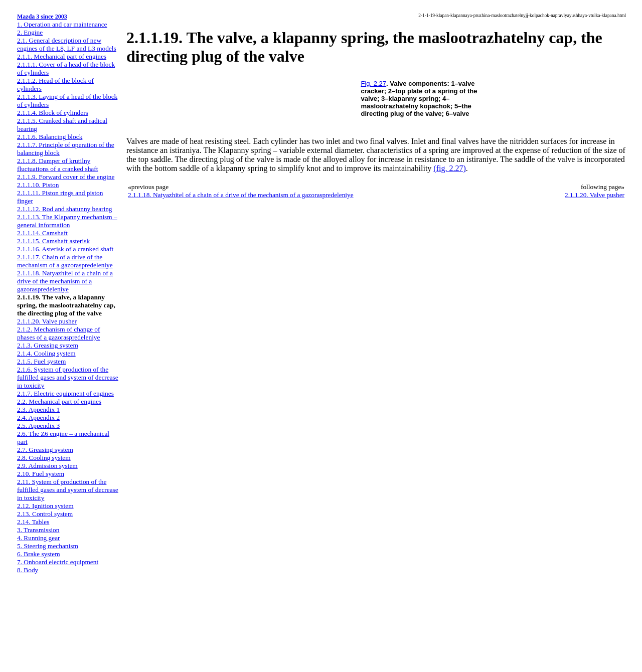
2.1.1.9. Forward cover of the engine (66, 177)
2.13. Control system (45, 514)
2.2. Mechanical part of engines (59, 401)
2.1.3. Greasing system (48, 345)
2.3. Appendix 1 (38, 409)
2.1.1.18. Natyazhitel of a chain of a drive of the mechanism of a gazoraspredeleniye (65, 281)
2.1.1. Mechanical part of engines (62, 56)
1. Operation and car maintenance (62, 24)
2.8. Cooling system (44, 458)
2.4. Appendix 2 (38, 417)
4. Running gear (39, 538)
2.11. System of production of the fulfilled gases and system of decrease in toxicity (68, 490)
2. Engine (30, 32)
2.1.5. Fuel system (41, 361)
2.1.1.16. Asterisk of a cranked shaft (65, 249)
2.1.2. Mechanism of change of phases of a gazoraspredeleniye (58, 333)
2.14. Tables (33, 522)
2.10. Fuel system (41, 474)
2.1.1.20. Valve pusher (47, 321)
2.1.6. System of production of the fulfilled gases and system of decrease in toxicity (68, 377)
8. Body (28, 570)
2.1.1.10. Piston (38, 185)
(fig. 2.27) (449, 168)
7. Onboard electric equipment (58, 562)
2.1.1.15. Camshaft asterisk (53, 241)
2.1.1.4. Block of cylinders (53, 113)
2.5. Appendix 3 (38, 426)
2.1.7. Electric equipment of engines (65, 393)
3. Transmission (38, 530)
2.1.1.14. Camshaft (42, 233)
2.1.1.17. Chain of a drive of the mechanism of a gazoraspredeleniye (65, 261)
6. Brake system (39, 554)
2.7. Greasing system (45, 450)
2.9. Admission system (47, 466)
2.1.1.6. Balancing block (50, 137)
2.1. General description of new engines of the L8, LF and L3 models (67, 44)
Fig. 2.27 (374, 83)
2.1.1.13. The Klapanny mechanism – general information (67, 221)
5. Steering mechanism (48, 546)
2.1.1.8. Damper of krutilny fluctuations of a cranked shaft (57, 165)
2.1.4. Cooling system (46, 353)
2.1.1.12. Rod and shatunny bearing (65, 209)
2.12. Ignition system (45, 506)
